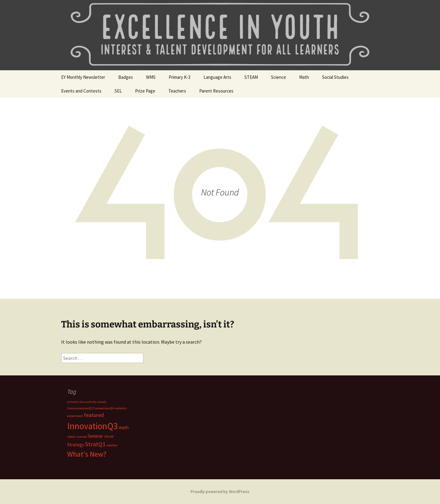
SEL (118, 91)
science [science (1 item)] (82, 437)
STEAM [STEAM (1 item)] (109, 437)
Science (279, 77)
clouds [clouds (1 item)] (102, 402)
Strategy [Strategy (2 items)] (76, 445)
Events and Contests (81, 91)
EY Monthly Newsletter (83, 77)
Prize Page (145, 91)
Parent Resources (216, 91)
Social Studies (335, 77)
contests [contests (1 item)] (121, 408)
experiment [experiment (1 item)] (75, 416)
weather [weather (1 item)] (112, 445)
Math (304, 77)
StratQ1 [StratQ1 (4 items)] (95, 444)
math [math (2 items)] (124, 427)
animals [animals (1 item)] (73, 402)
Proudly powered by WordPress (220, 491)
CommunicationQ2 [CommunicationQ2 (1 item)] (80, 408)
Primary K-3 (180, 77)
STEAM (251, 77)
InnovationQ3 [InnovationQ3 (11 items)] (93, 426)
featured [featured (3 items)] (94, 415)
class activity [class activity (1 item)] (88, 402)
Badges (126, 77)
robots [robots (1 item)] (72, 437)
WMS (151, 77)
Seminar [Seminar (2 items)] (95, 436)
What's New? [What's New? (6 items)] (87, 454)
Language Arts (217, 77)
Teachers (177, 91)
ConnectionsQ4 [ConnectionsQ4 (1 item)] (104, 408)
